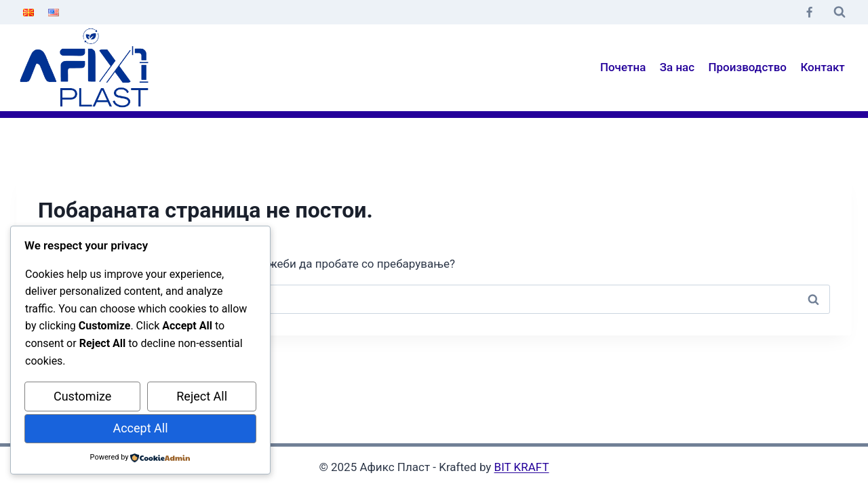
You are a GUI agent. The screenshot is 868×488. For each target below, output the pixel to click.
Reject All (202, 396)
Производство (748, 67)
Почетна (623, 67)
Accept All (140, 428)
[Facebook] (809, 12)
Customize (82, 396)
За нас (677, 67)
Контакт (822, 67)
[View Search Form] (840, 12)
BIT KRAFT (522, 467)
